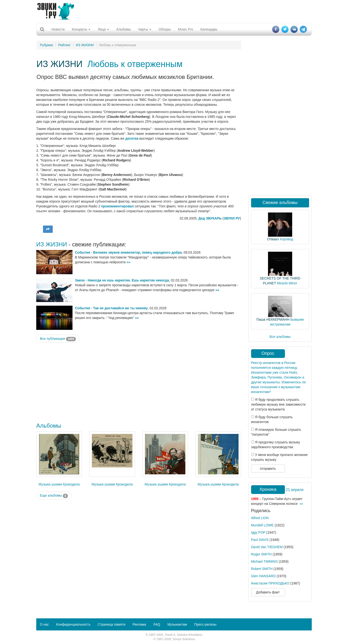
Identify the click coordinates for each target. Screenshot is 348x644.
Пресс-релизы (205, 624)
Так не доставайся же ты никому (120, 308)
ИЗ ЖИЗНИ (85, 45)
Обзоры (165, 29)
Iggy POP (258, 532)
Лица (103, 29)
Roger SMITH (261, 554)
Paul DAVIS (260, 540)
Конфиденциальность (73, 624)
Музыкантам (177, 624)
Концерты (81, 29)
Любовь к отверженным (135, 64)
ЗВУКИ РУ (232, 218)
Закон (80, 280)
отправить (268, 469)
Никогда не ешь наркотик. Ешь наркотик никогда (128, 280)
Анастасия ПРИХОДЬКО (270, 583)
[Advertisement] (174, 11)
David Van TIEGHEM (267, 547)
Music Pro (186, 29)
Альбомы (123, 29)
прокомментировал (117, 206)
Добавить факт (268, 592)
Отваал (273, 239)
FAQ (157, 624)
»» (129, 262)
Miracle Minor (287, 283)
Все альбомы (280, 337)
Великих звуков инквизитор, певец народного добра (137, 252)
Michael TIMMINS (265, 561)
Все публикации (58, 339)
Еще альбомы (54, 496)
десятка (132, 138)
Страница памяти (111, 624)
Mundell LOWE (262, 525)
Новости (58, 29)
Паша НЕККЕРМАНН (273, 319)
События (83, 252)
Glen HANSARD (263, 576)
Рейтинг (64, 45)
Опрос (268, 353)
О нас (44, 624)
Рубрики (46, 45)
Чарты (145, 29)
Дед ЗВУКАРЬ (210, 218)
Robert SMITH (262, 569)
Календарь (209, 29)
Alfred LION (260, 518)
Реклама (139, 624)
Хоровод (286, 239)
